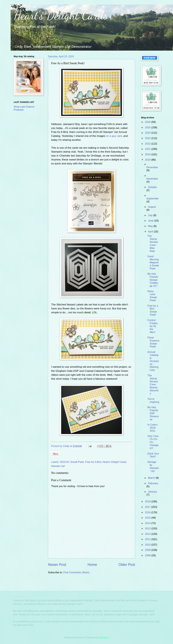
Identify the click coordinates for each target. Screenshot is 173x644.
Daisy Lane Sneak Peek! (152, 296)
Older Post (127, 565)
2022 (148, 144)
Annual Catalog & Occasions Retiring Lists (153, 361)
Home (92, 565)
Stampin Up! (58, 466)
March (152, 478)
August (152, 207)
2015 (148, 518)
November (152, 179)
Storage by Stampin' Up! (153, 467)
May (151, 226)
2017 (148, 507)
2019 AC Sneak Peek (72, 462)
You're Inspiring (153, 400)
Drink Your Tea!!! (153, 455)
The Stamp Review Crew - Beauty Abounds (153, 384)
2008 (148, 555)
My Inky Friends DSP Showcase (153, 413)
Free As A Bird (93, 462)
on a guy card (114, 136)
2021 (148, 149)
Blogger (104, 638)
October (152, 187)
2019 (148, 160)
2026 (148, 122)
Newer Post (57, 565)
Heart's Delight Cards (61, 15)
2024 (148, 133)
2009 (148, 550)
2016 (148, 512)
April (151, 232)
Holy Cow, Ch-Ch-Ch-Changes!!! (153, 442)
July (151, 215)
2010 (148, 545)
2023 (148, 138)
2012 (148, 534)
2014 (148, 523)
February (153, 483)
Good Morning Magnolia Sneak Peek (153, 262)
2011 (148, 539)
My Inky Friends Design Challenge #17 (153, 280)
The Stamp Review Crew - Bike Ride (153, 243)
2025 (148, 127)
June (151, 221)
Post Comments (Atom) (76, 572)
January (152, 492)
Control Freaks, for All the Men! (153, 326)
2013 (148, 528)
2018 (148, 502)
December (152, 167)
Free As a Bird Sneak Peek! (153, 310)
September (153, 199)
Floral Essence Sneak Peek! (153, 342)
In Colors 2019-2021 (152, 428)
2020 (148, 154)
